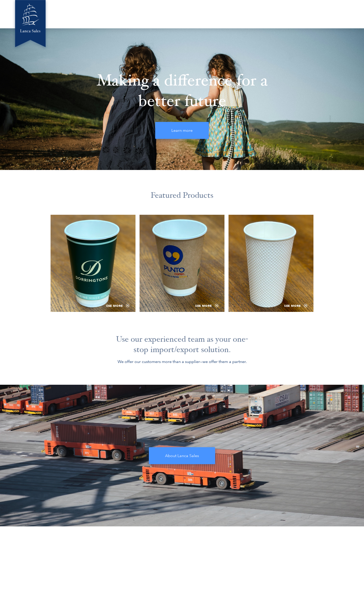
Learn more (182, 130)
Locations (252, 14)
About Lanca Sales (182, 456)
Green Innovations (217, 14)
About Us (183, 14)
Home (160, 14)
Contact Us (346, 14)
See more (118, 306)
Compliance (315, 14)
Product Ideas (282, 14)
